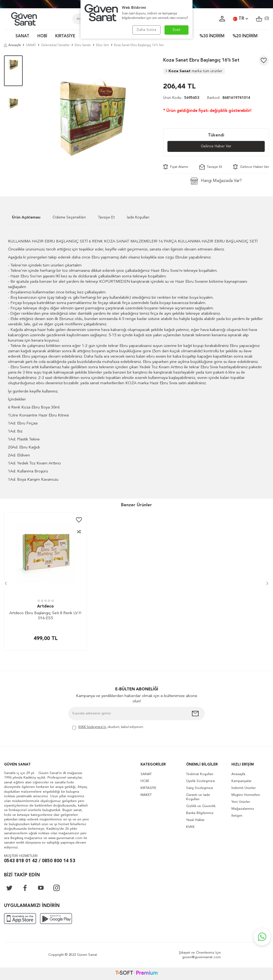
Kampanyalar (241, 781)
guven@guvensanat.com (201, 957)
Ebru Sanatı (83, 45)
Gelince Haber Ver (216, 146)
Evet (177, 30)
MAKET (146, 795)
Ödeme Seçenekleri (69, 217)
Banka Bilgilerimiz (200, 813)
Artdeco (45, 607)
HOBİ (42, 36)
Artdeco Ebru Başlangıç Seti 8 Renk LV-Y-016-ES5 (46, 616)
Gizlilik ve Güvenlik (201, 806)
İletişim (237, 816)
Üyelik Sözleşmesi (200, 781)
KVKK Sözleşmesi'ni (92, 727)
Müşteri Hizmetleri (246, 795)
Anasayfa (12, 45)
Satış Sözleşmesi (200, 788)
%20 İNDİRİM (245, 36)
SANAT (22, 36)
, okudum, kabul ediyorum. (108, 728)
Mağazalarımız (243, 809)
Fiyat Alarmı (176, 167)
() (262, 19)
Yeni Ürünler (241, 802)
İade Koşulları (138, 217)
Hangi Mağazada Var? (216, 181)
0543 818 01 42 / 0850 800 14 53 (40, 861)
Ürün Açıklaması (26, 217)
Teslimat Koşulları (200, 774)
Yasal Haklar (195, 820)
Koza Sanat (194, 71)
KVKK (190, 827)
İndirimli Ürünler (244, 788)
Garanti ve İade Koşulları (198, 797)
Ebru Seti (103, 45)
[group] (93, 118)
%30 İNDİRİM (212, 36)
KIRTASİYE (65, 36)
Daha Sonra (146, 30)
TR (240, 19)
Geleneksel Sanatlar (55, 45)
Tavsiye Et (211, 167)
